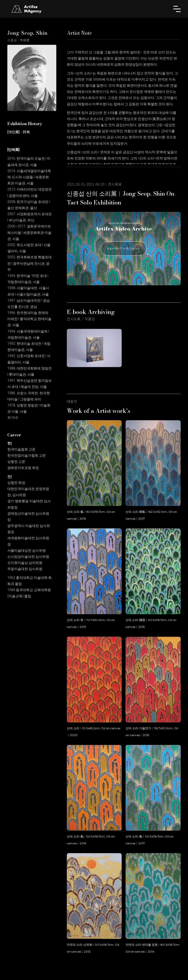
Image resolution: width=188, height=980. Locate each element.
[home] (27, 9)
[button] (177, 9)
